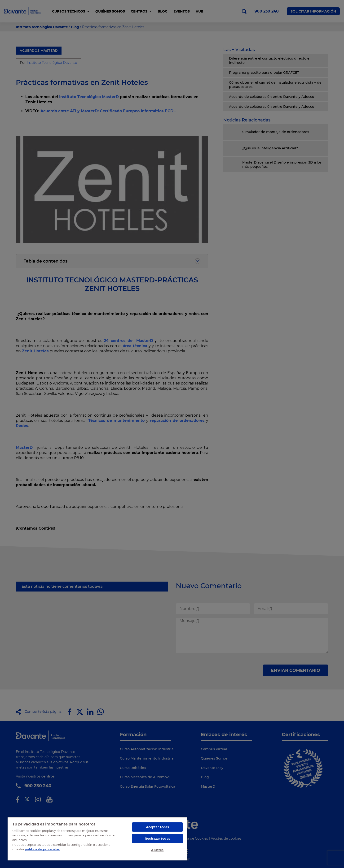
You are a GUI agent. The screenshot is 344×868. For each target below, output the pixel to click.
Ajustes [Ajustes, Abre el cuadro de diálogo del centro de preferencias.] (157, 850)
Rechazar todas (157, 838)
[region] (97, 839)
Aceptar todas (158, 827)
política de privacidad (43, 849)
